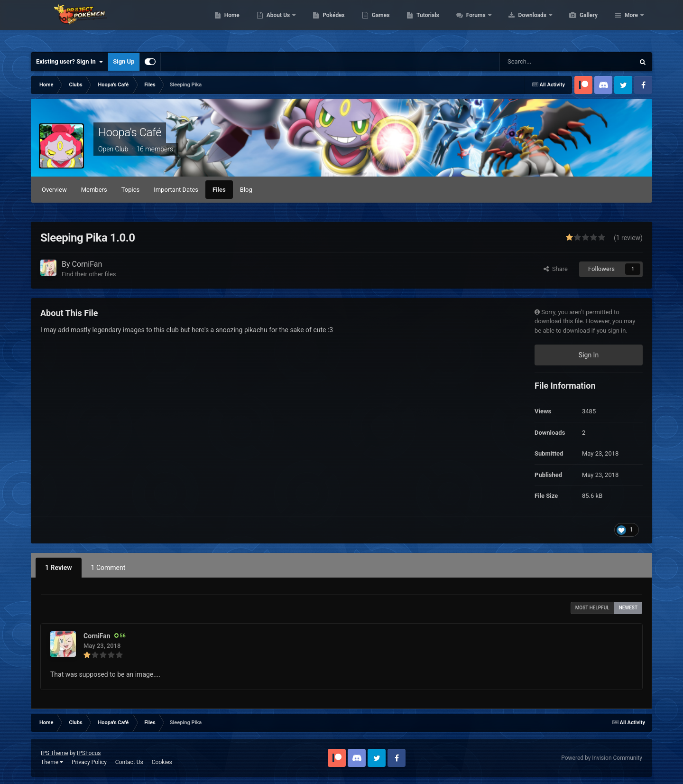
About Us (324, 24)
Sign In (589, 355)
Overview (54, 190)
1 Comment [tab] (108, 568)
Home (277, 24)
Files (219, 190)
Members (94, 190)
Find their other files (89, 274)
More (631, 24)
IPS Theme (55, 753)
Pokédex (378, 24)
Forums (521, 24)
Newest (628, 608)
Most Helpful (592, 608)
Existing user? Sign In (69, 62)
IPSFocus (89, 753)
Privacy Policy (89, 762)
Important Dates (176, 190)
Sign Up (124, 61)
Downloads (578, 24)
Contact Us (129, 762)
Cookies (162, 762)
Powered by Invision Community (602, 758)
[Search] (547, 62)
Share (556, 269)
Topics (131, 190)
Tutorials (472, 24)
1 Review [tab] (59, 568)
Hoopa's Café (130, 132)
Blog (246, 190)
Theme (52, 762)
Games (426, 24)
